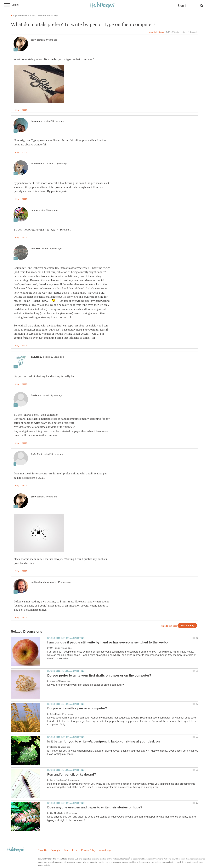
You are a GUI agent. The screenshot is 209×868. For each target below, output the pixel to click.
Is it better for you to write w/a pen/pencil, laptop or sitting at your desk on (104, 741)
